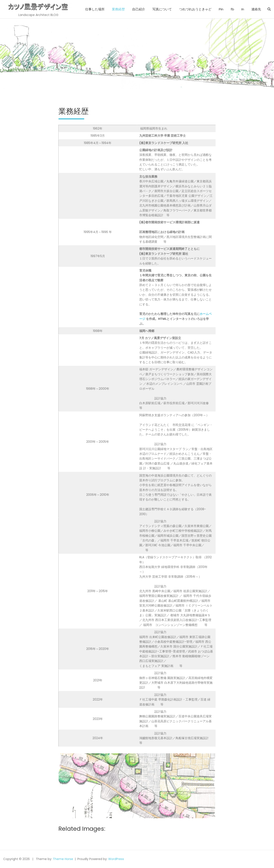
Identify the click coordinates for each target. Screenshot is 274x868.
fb (232, 9)
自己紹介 (139, 9)
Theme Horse (63, 859)
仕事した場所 (95, 9)
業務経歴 (118, 9)
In (243, 9)
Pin (221, 9)
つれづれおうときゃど (195, 9)
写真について (162, 9)
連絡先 (256, 9)
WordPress (116, 859)
